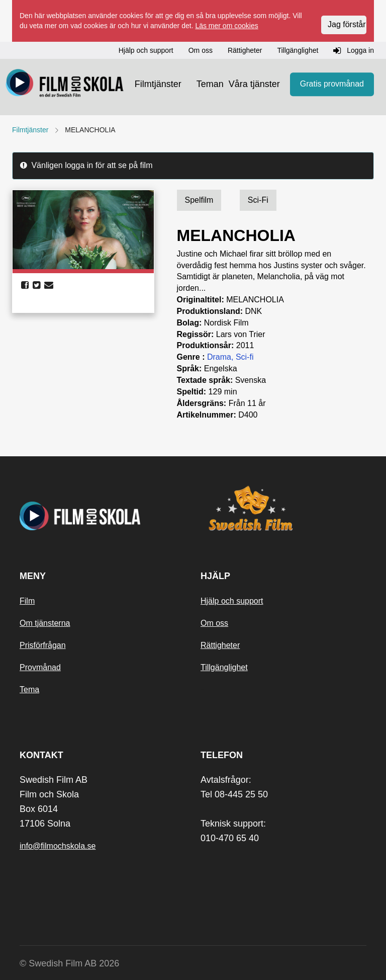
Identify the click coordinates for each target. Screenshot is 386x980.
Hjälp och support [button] (146, 50)
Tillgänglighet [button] (298, 50)
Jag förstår (347, 24)
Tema (29, 689)
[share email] (49, 285)
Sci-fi (245, 357)
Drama (219, 357)
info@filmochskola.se (58, 846)
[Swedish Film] (283, 508)
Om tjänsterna (45, 623)
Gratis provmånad (332, 84)
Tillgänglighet (224, 667)
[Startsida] (65, 85)
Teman (210, 84)
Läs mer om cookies (226, 26)
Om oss (214, 623)
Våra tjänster (254, 84)
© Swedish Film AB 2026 (69, 963)
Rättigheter (220, 645)
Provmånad (40, 667)
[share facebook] (25, 285)
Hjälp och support (232, 601)
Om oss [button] (201, 50)
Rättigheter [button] (245, 50)
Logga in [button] (354, 51)
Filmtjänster (158, 84)
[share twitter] (36, 285)
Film (27, 601)
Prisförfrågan (43, 645)
